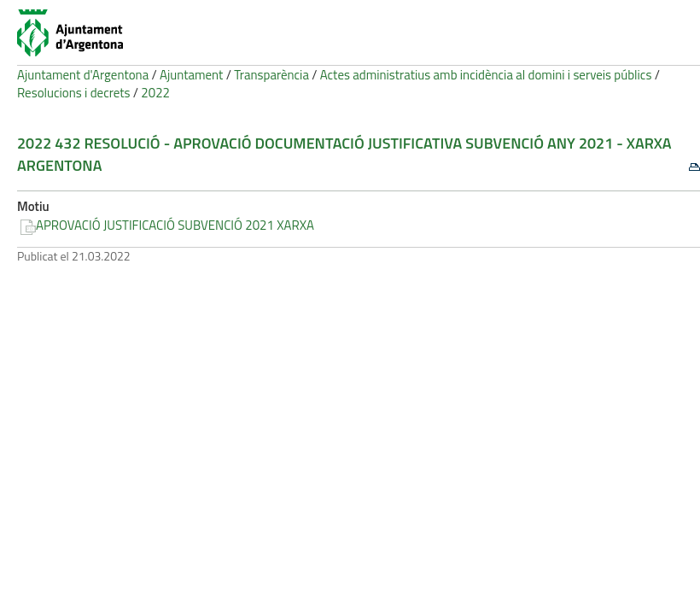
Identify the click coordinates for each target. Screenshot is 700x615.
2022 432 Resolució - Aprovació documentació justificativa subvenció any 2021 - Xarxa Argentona (344, 154)
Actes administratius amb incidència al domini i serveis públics (486, 75)
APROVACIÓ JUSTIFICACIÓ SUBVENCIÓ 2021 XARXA (175, 225)
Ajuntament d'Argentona (83, 75)
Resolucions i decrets (74, 93)
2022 (155, 93)
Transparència (271, 75)
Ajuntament (191, 75)
